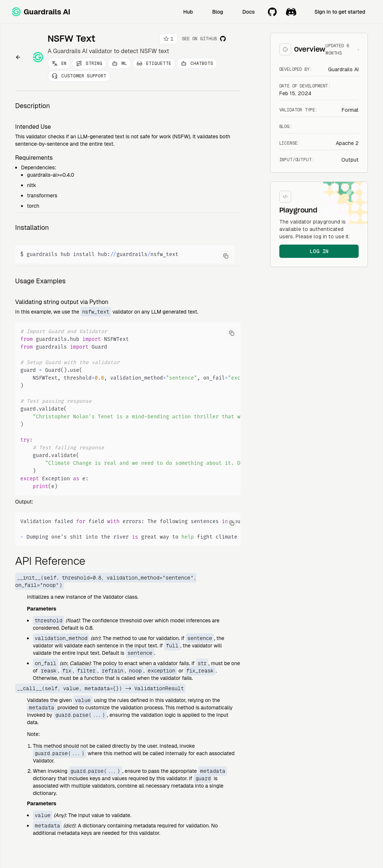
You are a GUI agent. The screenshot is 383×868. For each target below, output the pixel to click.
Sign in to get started (340, 12)
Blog (218, 12)
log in (319, 251)
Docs (249, 12)
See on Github (204, 39)
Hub (188, 12)
